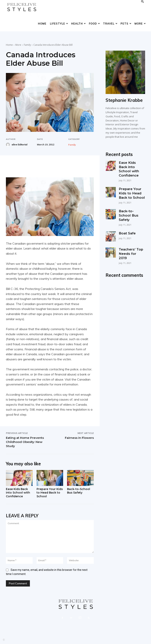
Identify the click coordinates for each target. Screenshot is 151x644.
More (140, 24)
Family (27, 45)
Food (94, 24)
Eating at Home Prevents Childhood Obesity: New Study (25, 442)
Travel (110, 24)
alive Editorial (19, 144)
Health (79, 24)
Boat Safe (126, 221)
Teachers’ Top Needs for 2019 (130, 239)
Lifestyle (59, 24)
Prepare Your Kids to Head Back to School (48, 493)
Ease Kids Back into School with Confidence (18, 493)
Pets (126, 24)
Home (42, 24)
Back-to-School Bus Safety (79, 491)
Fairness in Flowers (79, 438)
